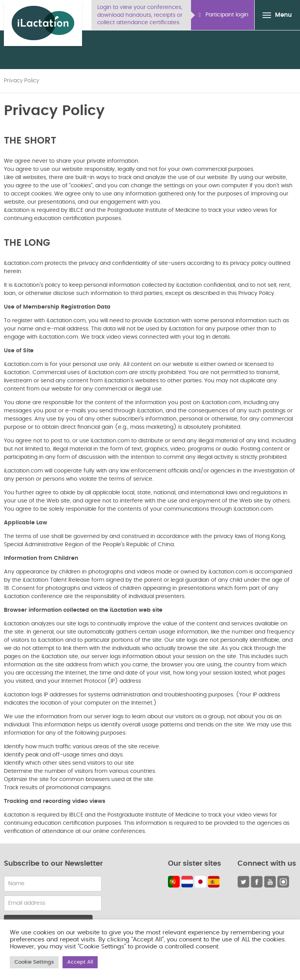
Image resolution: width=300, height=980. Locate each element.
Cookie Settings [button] (34, 962)
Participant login (224, 15)
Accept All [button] (80, 962)
